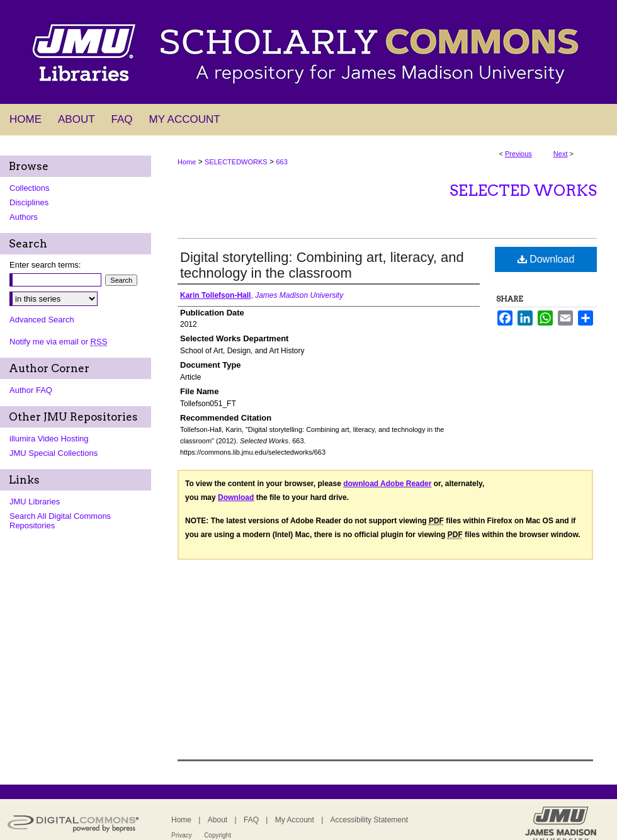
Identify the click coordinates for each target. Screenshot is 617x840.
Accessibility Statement (369, 820)
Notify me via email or (58, 342)
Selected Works (523, 190)
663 (281, 162)
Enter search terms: (45, 265)
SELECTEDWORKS (236, 162)
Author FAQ (31, 390)
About (218, 820)
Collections (30, 188)
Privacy (182, 835)
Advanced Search (42, 320)
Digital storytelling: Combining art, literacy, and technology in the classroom (322, 265)
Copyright (218, 835)
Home (187, 162)
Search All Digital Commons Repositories (60, 521)
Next (561, 154)
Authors (24, 217)
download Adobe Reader (387, 484)
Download (546, 259)
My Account (295, 820)
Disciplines (29, 202)
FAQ (251, 820)
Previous (518, 154)
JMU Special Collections (54, 453)
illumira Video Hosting (49, 439)
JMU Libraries (35, 502)
